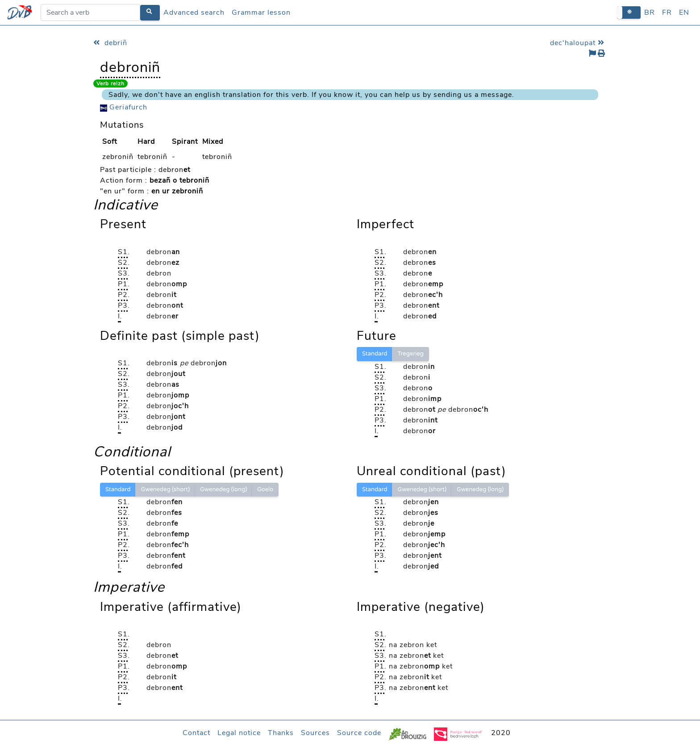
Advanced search (194, 13)
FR (667, 13)
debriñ (110, 43)
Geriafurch (124, 107)
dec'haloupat (578, 43)
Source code (359, 733)
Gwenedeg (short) (165, 489)
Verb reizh (110, 84)
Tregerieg (410, 354)
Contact (196, 733)
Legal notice (239, 733)
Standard (375, 354)
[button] (629, 12)
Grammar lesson (261, 13)
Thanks (281, 733)
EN (684, 13)
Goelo (265, 489)
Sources (315, 733)
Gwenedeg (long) (223, 489)
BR (650, 13)
